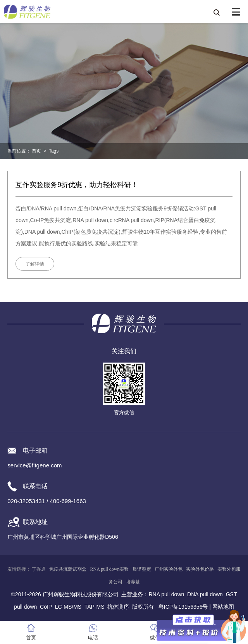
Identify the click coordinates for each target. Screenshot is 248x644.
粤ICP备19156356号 (183, 607)
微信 (155, 638)
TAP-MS (95, 607)
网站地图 (223, 607)
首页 (36, 151)
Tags (54, 151)
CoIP (46, 607)
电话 (93, 638)
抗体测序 (118, 607)
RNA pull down (166, 594)
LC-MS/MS (68, 607)
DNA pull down (205, 594)
